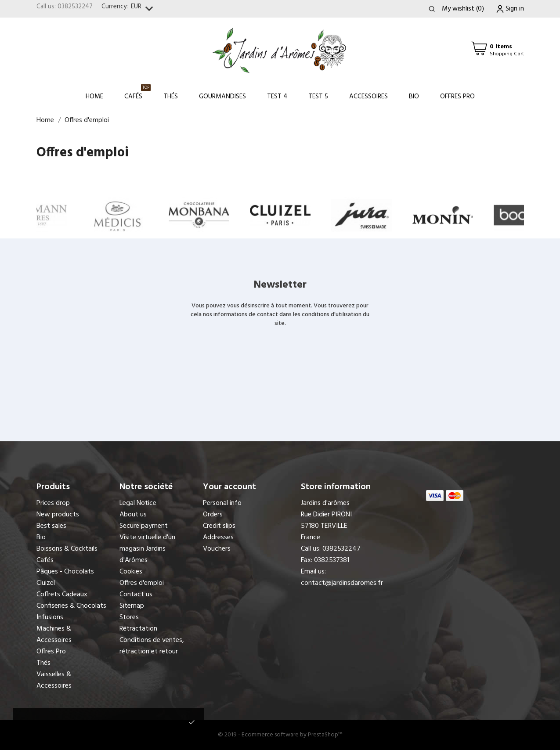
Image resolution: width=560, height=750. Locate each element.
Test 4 (277, 97)
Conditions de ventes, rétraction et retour (152, 646)
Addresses (218, 537)
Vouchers (217, 549)
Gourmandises (222, 97)
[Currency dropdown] (144, 9)
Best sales (51, 526)
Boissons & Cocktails (67, 549)
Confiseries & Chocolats (71, 606)
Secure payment (144, 526)
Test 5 (318, 97)
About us (133, 515)
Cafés (137, 93)
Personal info (222, 503)
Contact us (136, 595)
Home (94, 97)
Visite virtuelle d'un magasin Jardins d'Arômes (147, 549)
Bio (414, 97)
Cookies (131, 572)
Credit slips (219, 526)
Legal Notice (138, 503)
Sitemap (132, 606)
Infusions (50, 617)
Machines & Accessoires (54, 635)
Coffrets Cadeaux (62, 595)
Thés (171, 97)
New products (58, 515)
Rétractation (138, 629)
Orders (213, 515)
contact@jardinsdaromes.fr (342, 583)
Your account (229, 487)
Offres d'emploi (142, 583)
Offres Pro (457, 97)
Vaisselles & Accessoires (54, 680)
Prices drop (53, 503)
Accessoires (369, 97)
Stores (129, 617)
